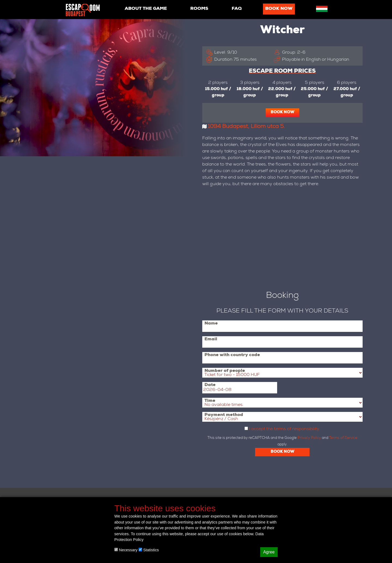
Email (211, 339)
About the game (146, 9)
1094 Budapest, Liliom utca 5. (246, 127)
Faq (237, 9)
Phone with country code (232, 355)
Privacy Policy (309, 438)
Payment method (224, 415)
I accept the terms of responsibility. (285, 429)
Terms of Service (343, 438)
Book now (279, 9)
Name (211, 324)
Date (210, 385)
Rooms (199, 9)
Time (210, 401)
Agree (269, 552)
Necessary (126, 550)
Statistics (149, 550)
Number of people (225, 371)
